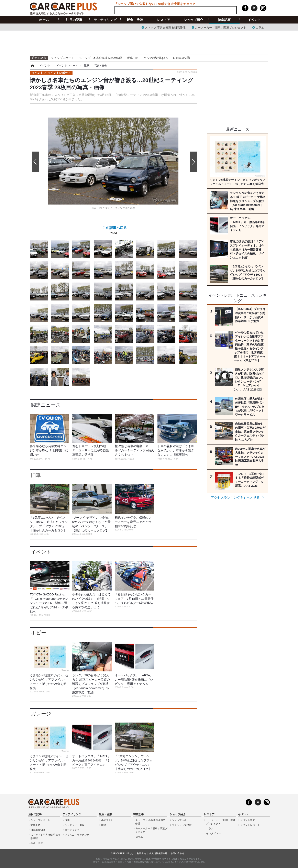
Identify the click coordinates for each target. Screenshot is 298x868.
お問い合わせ (177, 853)
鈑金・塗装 (135, 20)
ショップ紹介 (193, 20)
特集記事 (224, 20)
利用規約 (141, 853)
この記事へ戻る (115, 231)
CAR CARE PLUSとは (122, 853)
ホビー (38, 633)
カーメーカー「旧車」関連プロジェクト (221, 27)
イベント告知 (248, 820)
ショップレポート (63, 58)
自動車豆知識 (181, 58)
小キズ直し (107, 820)
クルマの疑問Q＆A (156, 58)
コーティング (72, 830)
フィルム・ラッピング (77, 835)
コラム (260, 27)
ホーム (44, 20)
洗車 (67, 820)
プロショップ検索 (182, 825)
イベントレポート (250, 825)
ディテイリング (105, 20)
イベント (254, 20)
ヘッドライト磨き (75, 825)
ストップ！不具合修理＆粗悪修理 (100, 58)
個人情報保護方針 (158, 853)
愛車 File (133, 58)
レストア (164, 20)
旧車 (36, 475)
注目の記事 (74, 20)
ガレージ (41, 714)
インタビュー (213, 833)
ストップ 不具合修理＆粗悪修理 (165, 27)
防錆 (104, 825)
